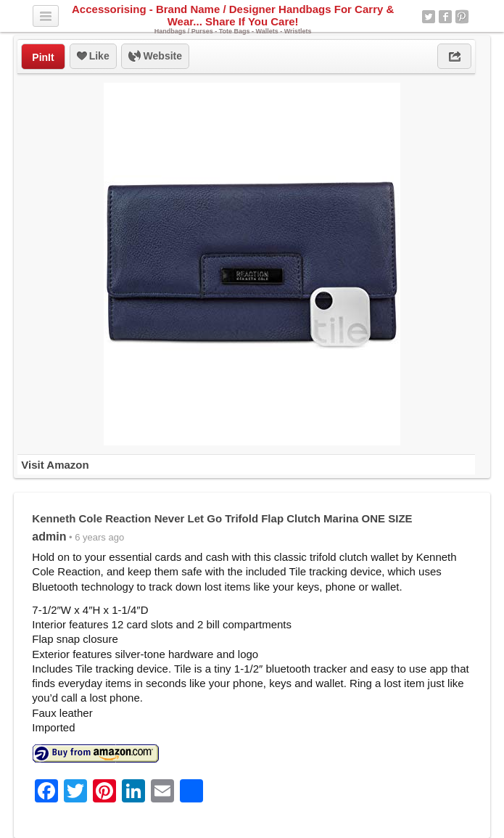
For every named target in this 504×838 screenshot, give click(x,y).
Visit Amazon (55, 465)
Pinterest (462, 17)
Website (155, 57)
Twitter (429, 17)
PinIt (43, 57)
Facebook (445, 17)
